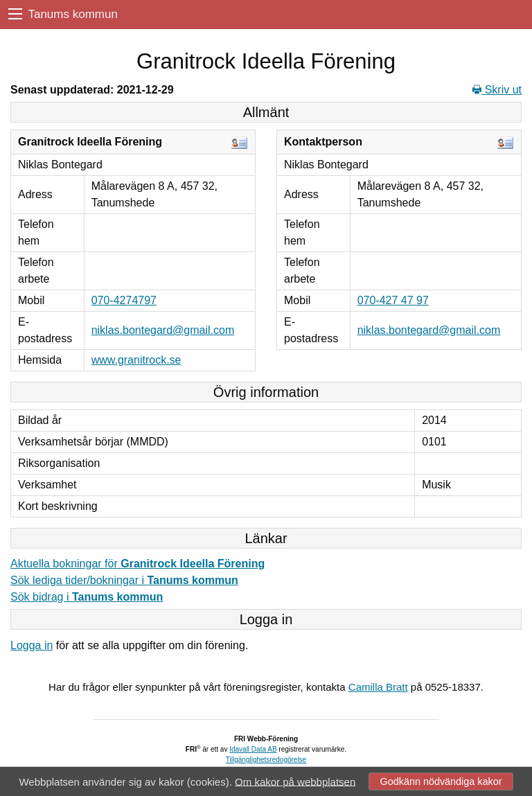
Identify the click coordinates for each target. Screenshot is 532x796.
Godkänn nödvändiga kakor (441, 781)
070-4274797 (124, 300)
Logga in (32, 645)
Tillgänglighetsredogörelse (266, 760)
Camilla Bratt (378, 687)
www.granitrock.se (136, 360)
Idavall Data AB (253, 749)
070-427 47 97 (393, 300)
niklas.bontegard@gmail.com (163, 330)
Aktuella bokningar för (138, 564)
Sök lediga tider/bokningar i (124, 580)
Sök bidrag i (87, 597)
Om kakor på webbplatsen (295, 781)
